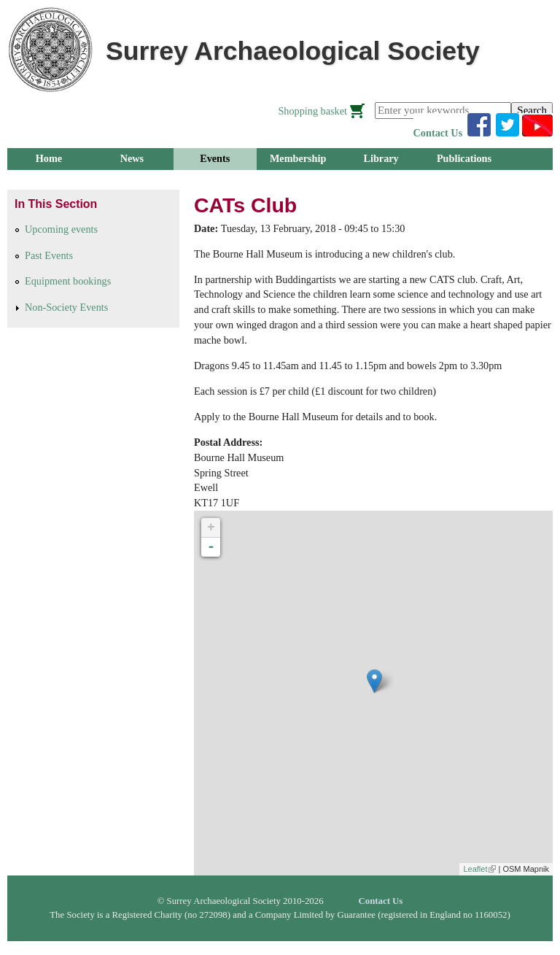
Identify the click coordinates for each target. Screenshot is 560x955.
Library (381, 158)
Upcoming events (61, 229)
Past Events (49, 255)
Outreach (215, 180)
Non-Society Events (66, 307)
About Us (298, 180)
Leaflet (479, 869)
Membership (298, 158)
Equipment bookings (68, 281)
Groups (49, 180)
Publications (464, 158)
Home (49, 158)
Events (215, 158)
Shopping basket (312, 111)
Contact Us (438, 133)
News (132, 158)
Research (132, 180)
